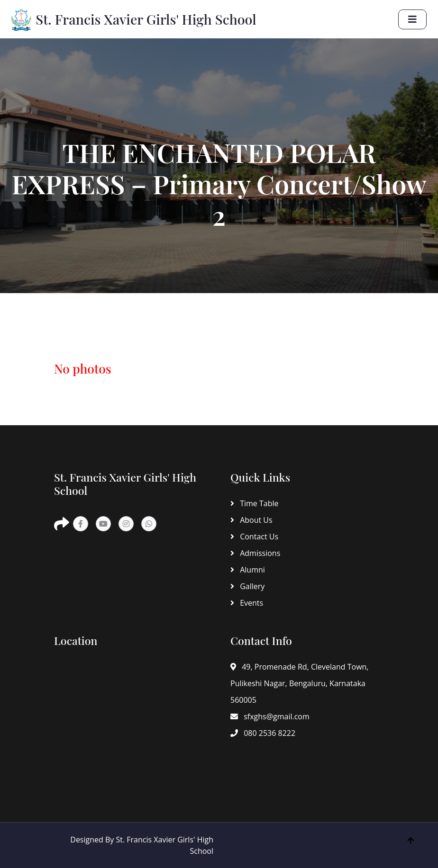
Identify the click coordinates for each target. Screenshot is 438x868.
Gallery (247, 586)
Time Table (254, 503)
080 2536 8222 (263, 733)
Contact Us (254, 537)
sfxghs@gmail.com (270, 716)
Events (247, 603)
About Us (251, 520)
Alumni (248, 570)
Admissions (255, 553)
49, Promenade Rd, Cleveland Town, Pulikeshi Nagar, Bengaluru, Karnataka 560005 (299, 683)
